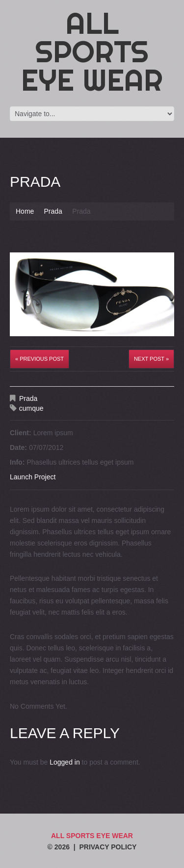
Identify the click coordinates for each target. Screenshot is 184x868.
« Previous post (39, 359)
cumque (31, 408)
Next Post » (151, 359)
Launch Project (33, 477)
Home (25, 211)
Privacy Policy (108, 847)
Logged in (65, 762)
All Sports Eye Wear (92, 51)
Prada (53, 211)
